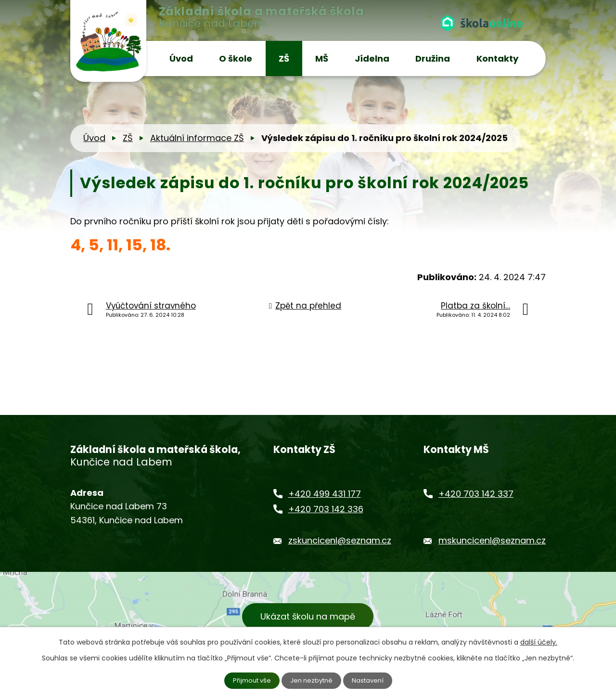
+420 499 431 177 (325, 494)
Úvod (181, 58)
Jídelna (372, 58)
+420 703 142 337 (476, 494)
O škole (236, 58)
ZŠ (284, 58)
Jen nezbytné (312, 680)
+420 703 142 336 (326, 509)
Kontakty (497, 58)
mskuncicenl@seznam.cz (492, 540)
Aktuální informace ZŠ (197, 138)
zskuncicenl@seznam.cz (340, 540)
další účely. (539, 642)
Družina (433, 58)
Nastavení (371, 680)
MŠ (322, 58)
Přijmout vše (249, 680)
